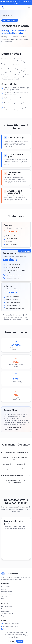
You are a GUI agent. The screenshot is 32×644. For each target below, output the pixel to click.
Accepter (20, 641)
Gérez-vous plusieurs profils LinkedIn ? (16, 464)
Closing (4, 589)
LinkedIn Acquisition (7, 594)
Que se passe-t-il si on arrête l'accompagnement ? (18, 481)
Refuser (12, 641)
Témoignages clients (7, 613)
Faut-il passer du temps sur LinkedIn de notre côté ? (17, 470)
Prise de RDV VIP (6, 587)
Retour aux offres (7, 15)
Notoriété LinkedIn (7, 592)
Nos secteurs (5, 611)
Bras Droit (4, 599)
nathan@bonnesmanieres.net (12, 626)
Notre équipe (5, 609)
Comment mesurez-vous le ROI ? (16, 476)
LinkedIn (6, 629)
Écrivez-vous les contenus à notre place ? (16, 452)
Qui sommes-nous (7, 606)
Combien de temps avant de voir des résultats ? (17, 458)
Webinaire (4, 596)
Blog (3, 616)
